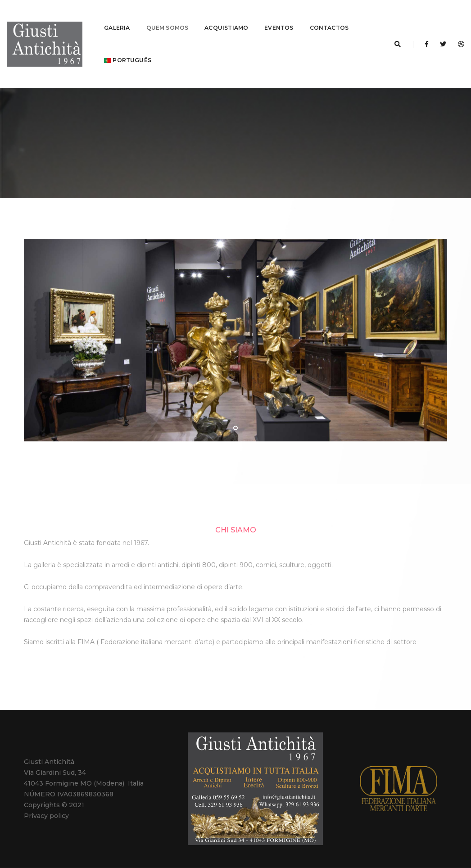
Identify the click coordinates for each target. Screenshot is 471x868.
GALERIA (117, 16)
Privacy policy (46, 793)
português (128, 48)
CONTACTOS (329, 16)
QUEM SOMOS (168, 16)
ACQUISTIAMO (226, 16)
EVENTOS (279, 16)
